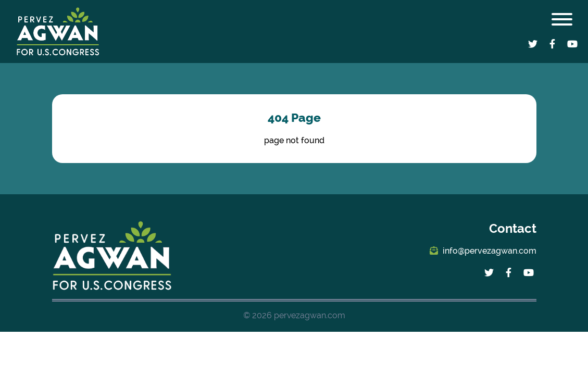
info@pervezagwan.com (483, 251)
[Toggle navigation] (562, 21)
